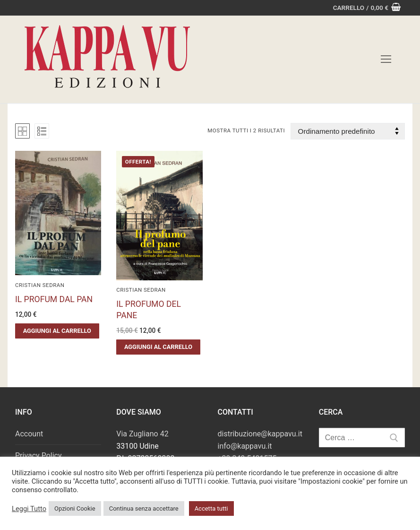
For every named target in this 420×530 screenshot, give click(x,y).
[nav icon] (386, 60)
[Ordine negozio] (348, 131)
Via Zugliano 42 (142, 434)
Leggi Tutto (29, 509)
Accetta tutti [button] (211, 508)
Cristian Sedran (40, 285)
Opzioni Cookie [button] (75, 508)
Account (29, 434)
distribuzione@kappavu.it (260, 434)
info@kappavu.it (245, 446)
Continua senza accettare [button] (144, 508)
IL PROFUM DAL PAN (54, 299)
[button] (57, 331)
